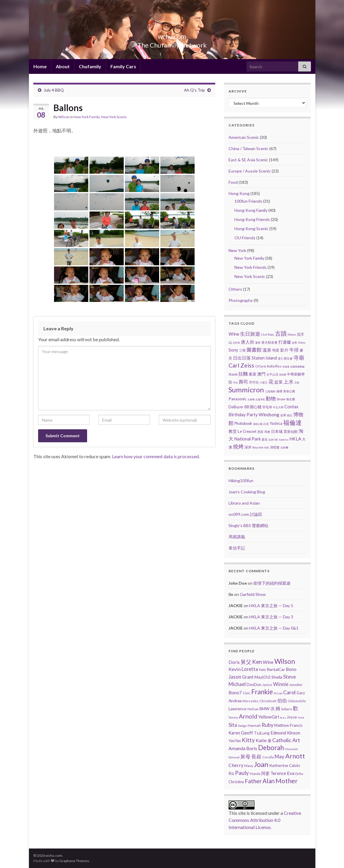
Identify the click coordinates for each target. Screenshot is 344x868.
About (63, 66)
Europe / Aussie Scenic (250, 171)
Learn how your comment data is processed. (156, 456)
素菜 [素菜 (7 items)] (252, 374)
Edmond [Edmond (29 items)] (278, 733)
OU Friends (245, 238)
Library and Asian (244, 503)
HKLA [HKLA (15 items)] (295, 439)
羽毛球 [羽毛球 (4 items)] (267, 407)
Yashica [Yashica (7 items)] (276, 423)
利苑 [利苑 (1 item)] (267, 448)
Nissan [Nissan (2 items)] (278, 693)
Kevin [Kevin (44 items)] (235, 669)
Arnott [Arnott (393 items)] (295, 756)
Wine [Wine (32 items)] (268, 662)
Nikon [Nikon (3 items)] (292, 334)
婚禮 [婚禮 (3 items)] (279, 391)
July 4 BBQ (54, 90)
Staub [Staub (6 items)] (233, 374)
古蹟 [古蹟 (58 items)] (281, 333)
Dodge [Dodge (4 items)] (242, 726)
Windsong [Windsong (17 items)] (269, 415)
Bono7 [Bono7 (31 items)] (235, 693)
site (242, 813)
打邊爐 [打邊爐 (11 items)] (285, 342)
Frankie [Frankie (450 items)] (262, 692)
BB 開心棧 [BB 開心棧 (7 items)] (253, 407)
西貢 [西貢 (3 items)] (260, 432)
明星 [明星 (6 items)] (276, 350)
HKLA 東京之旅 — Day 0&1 (274, 628)
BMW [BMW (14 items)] (265, 709)
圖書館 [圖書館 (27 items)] (254, 350)
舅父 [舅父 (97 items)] (246, 662)
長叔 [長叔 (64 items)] (256, 756)
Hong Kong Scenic (251, 229)
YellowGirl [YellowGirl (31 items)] (269, 717)
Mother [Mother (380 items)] (287, 781)
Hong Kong (239, 193)
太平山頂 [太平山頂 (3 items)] (272, 374)
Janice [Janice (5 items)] (267, 685)
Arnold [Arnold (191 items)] (248, 716)
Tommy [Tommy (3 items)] (233, 717)
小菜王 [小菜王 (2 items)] (264, 382)
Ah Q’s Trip (194, 90)
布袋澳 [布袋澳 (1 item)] (286, 367)
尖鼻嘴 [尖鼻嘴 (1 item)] (251, 399)
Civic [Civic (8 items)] (247, 693)
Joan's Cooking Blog (247, 492)
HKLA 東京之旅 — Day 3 (271, 617)
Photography (241, 300)
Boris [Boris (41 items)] (252, 748)
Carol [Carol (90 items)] (289, 692)
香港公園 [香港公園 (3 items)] (289, 391)
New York (237, 250)
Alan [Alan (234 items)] (269, 781)
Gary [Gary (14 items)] (301, 693)
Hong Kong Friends (252, 219)
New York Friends (251, 267)
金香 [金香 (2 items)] (294, 343)
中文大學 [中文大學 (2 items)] (278, 407)
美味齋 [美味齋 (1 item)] (283, 375)
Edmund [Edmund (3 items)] (234, 757)
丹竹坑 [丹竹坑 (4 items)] (254, 382)
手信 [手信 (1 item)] (235, 383)
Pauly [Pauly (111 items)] (242, 773)
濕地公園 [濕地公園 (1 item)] (258, 424)
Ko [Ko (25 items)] (231, 773)
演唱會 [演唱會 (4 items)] (275, 447)
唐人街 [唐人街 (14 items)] (248, 342)
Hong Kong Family (251, 210)
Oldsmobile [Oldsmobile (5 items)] (297, 701)
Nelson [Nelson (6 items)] (253, 709)
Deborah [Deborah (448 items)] (271, 748)
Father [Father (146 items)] (253, 781)
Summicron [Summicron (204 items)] (246, 390)
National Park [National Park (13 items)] (247, 439)
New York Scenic (114, 117)
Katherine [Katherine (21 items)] (279, 765)
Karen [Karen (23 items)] (234, 733)
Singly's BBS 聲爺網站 (248, 525)
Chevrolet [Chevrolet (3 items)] (291, 749)
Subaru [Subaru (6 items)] (287, 709)
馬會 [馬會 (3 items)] (267, 432)
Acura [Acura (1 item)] (283, 718)
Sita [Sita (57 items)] (233, 725)
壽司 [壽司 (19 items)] (243, 382)
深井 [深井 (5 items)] (248, 447)
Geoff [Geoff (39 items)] (247, 733)
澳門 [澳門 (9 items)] (261, 374)
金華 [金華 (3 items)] (283, 415)
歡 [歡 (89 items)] (296, 708)
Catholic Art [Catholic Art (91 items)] (286, 740)
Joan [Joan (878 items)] (261, 764)
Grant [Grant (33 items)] (248, 677)
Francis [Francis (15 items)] (296, 725)
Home (40, 66)
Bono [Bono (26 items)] (291, 669)
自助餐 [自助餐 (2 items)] (285, 447)
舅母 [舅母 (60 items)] (245, 756)
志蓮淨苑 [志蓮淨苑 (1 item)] (260, 399)
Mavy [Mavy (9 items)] (249, 766)
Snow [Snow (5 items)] (281, 399)
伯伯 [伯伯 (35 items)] (282, 700)
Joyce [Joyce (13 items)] (292, 717)
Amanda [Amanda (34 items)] (237, 748)
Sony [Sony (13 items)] (233, 350)
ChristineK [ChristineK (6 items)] (268, 701)
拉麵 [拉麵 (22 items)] (243, 374)
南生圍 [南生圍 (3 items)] (291, 399)
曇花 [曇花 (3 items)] (265, 439)
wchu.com (172, 35)
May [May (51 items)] (279, 757)
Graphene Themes (74, 861)
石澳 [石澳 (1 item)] (297, 383)
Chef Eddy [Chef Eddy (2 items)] (268, 335)
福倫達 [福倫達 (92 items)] (292, 422)
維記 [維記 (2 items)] (290, 415)
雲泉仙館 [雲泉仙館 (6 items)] (291, 431)
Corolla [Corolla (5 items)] (268, 757)
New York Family (87, 117)
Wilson (64, 117)
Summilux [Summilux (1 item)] (284, 440)
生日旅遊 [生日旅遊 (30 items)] (250, 334)
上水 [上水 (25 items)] (288, 382)
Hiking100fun (241, 481)
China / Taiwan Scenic (248, 148)
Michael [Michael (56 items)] (237, 684)
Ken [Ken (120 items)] (257, 662)
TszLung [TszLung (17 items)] (262, 733)
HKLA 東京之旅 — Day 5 (271, 606)
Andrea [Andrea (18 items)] (235, 701)
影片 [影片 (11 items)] (284, 350)
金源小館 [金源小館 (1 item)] (273, 440)
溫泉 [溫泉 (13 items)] (267, 350)
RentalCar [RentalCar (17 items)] (276, 669)
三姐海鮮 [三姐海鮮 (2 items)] (270, 391)
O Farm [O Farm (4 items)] (261, 366)
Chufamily (90, 66)
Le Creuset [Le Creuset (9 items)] (247, 431)
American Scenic (244, 137)
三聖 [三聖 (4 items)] (242, 350)
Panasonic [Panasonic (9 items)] (238, 399)
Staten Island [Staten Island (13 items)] (264, 358)
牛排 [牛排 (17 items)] (294, 350)
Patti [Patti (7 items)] (262, 670)
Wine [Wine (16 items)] (234, 334)
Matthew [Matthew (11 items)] (282, 725)
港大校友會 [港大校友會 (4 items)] (269, 342)
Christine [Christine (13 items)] (236, 782)
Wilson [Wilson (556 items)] (285, 661)
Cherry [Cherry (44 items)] (236, 765)
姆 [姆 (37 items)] (278, 708)
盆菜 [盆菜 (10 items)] (278, 382)
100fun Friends (248, 201)
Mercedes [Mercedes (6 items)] (251, 701)
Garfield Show (253, 594)
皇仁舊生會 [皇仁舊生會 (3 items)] (285, 358)
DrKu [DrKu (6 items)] (299, 774)
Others (235, 289)
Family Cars (123, 66)
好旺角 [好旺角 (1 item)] (237, 343)
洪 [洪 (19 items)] (273, 709)
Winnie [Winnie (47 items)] (281, 684)
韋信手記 (237, 548)
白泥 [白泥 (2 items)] (266, 424)
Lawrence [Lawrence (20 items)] (238, 709)
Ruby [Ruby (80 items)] (268, 725)
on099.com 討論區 (245, 514)
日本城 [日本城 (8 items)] (277, 431)
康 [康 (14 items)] (269, 741)
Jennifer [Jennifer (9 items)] (296, 685)
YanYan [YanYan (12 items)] (235, 741)
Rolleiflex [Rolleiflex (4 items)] (274, 366)
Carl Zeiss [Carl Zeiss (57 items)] (241, 365)
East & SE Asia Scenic (248, 160)
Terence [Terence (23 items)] (278, 773)
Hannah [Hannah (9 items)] (254, 725)
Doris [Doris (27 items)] (234, 662)
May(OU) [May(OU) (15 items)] (263, 677)
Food (233, 182)
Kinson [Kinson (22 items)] (294, 733)
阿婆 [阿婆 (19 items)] (265, 773)
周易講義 (237, 537)
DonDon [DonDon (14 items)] (254, 685)
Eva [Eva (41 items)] (291, 773)
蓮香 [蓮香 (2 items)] (258, 343)
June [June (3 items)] (301, 717)
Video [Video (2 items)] (302, 343)
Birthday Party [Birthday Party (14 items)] (243, 415)
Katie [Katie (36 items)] (261, 740)
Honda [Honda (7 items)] (255, 774)
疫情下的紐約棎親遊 (272, 583)
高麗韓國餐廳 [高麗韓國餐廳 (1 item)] (297, 367)
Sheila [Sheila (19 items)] (277, 677)
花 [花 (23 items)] (271, 382)
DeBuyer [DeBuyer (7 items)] (236, 407)
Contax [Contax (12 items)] (291, 407)
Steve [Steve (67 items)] (290, 677)
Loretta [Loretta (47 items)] (250, 669)
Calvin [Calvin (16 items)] (295, 765)
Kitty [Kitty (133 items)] (248, 740)
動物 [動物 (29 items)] (271, 398)
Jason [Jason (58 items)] (235, 677)
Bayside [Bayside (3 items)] (258, 447)
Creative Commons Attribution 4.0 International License (265, 820)
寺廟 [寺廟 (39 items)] (299, 357)
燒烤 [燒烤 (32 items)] (238, 447)
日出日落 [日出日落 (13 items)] (242, 358)
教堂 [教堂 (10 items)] (233, 431)
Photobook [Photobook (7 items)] (243, 423)
